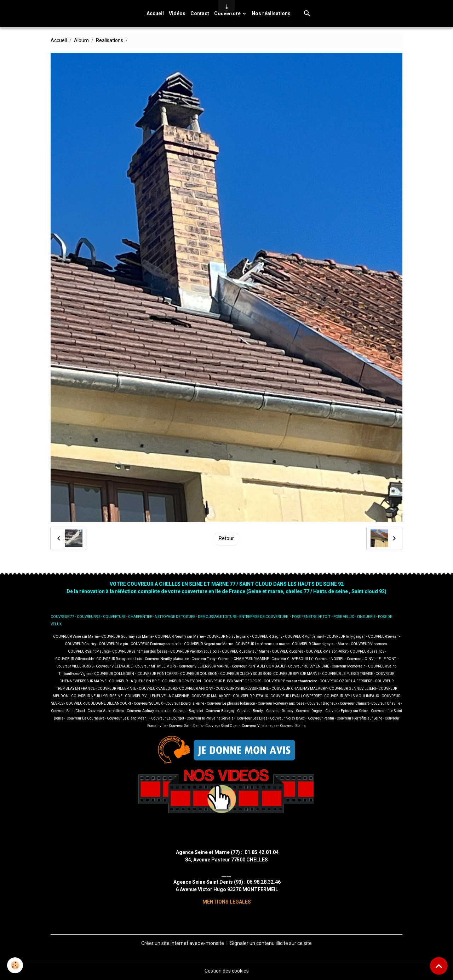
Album (81, 40)
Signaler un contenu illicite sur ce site (271, 943)
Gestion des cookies (227, 971)
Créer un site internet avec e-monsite (183, 943)
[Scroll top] (439, 966)
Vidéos (177, 13)
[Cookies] (15, 965)
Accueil (155, 13)
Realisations (110, 40)
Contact (200, 13)
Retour (226, 538)
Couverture (228, 13)
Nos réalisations (271, 13)
